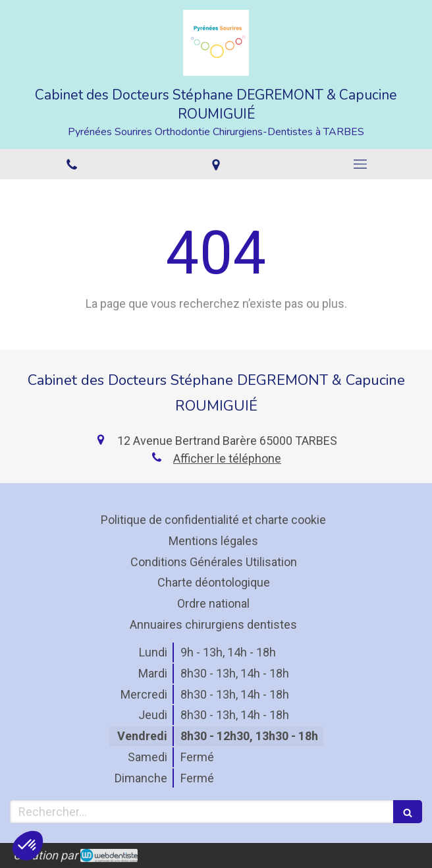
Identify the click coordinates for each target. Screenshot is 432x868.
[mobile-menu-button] (360, 164)
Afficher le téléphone (227, 458)
